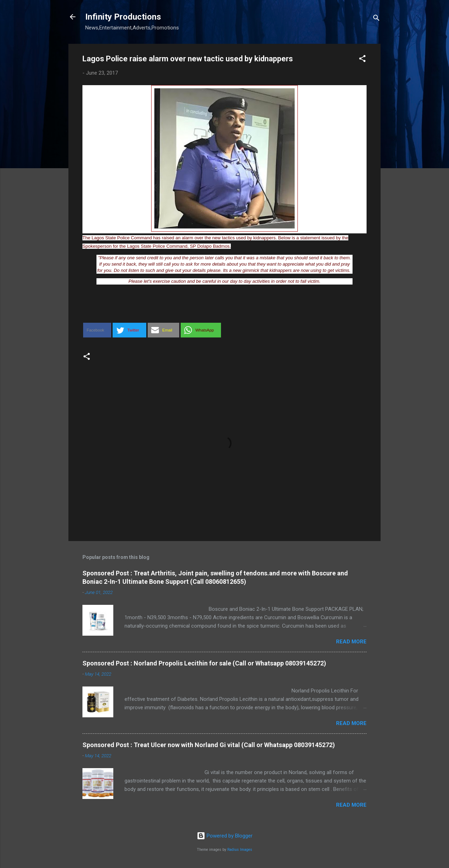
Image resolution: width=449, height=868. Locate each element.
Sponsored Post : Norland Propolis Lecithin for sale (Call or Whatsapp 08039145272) (204, 663)
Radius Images (240, 850)
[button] (362, 60)
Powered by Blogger (225, 836)
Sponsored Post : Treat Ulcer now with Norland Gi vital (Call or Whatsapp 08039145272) (209, 745)
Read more (351, 642)
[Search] (376, 19)
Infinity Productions (123, 17)
